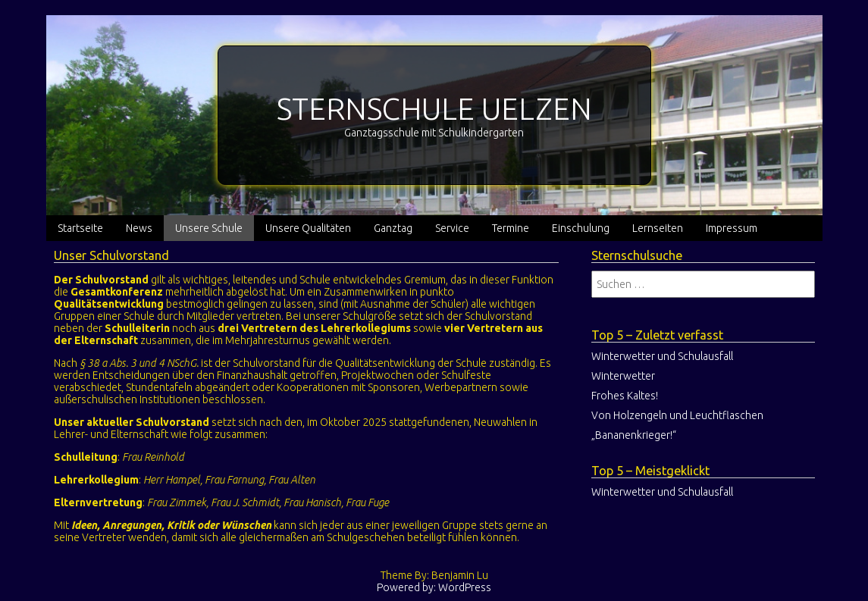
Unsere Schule (209, 228)
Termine (511, 228)
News (139, 228)
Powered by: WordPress (434, 587)
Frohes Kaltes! (625, 396)
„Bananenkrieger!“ (634, 435)
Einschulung (581, 228)
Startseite (80, 228)
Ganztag (393, 228)
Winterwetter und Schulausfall (662, 356)
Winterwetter (623, 376)
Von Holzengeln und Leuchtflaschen (677, 415)
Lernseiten (658, 228)
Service (452, 228)
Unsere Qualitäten (308, 228)
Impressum (732, 228)
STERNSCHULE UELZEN (434, 109)
